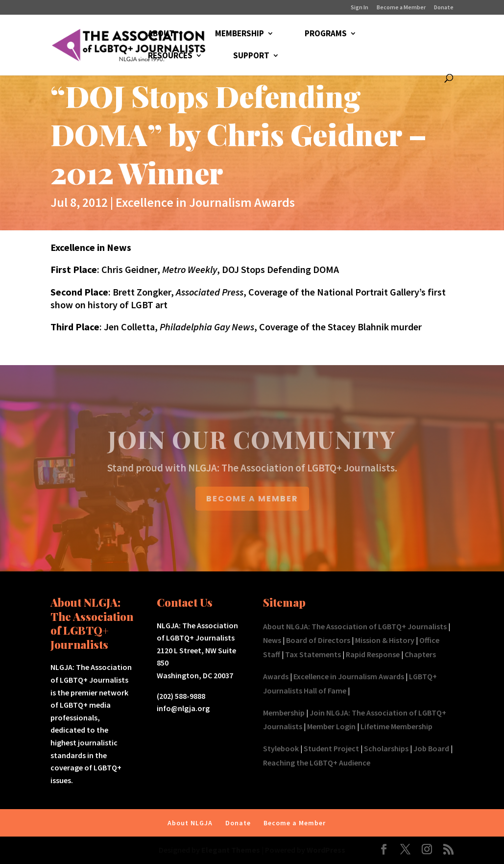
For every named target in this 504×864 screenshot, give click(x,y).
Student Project (331, 748)
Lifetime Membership (396, 726)
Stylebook (281, 748)
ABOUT (161, 34)
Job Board (431, 748)
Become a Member (401, 8)
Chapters (420, 654)
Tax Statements (313, 654)
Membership (284, 713)
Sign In (360, 8)
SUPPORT (251, 56)
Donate (444, 8)
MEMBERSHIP (240, 34)
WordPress (326, 850)
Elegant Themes (231, 850)
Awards (276, 676)
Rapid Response (373, 654)
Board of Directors (318, 640)
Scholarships (386, 748)
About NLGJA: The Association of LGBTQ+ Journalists (355, 626)
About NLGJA (190, 823)
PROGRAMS (326, 34)
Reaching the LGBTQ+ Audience (317, 763)
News (272, 640)
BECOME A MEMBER (252, 499)
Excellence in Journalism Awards (205, 202)
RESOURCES (170, 56)
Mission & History (385, 640)
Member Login (331, 726)
